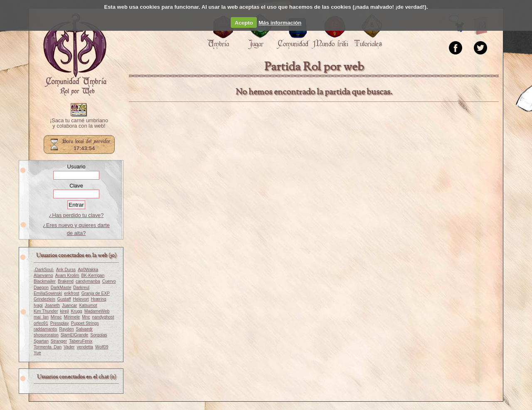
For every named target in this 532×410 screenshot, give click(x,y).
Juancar (69, 305)
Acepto (244, 23)
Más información (280, 23)
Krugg (76, 311)
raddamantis (45, 329)
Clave (76, 186)
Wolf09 (102, 347)
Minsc (56, 317)
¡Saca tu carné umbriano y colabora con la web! (79, 123)
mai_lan (41, 317)
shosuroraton (46, 335)
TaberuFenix (81, 341)
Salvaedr (84, 329)
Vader (69, 347)
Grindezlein (44, 299)
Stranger (59, 341)
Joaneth (52, 305)
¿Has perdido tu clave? (76, 215)
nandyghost (103, 317)
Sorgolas (99, 335)
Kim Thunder (46, 311)
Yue (37, 353)
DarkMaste (61, 288)
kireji (64, 311)
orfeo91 (41, 323)
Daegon (41, 288)
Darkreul (81, 288)
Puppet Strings (85, 323)
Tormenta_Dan (48, 347)
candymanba (88, 281)
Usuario (76, 167)
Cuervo (109, 281)
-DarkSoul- (44, 270)
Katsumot (88, 305)
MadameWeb (97, 311)
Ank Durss (66, 270)
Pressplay (60, 323)
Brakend (66, 281)
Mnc (86, 317)
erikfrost (71, 293)
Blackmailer (45, 281)
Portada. (75, 54)
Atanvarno (43, 275)
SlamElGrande (75, 335)
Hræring (99, 299)
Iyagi (38, 305)
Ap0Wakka (88, 270)
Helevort (81, 299)
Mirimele (72, 317)
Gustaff (64, 299)
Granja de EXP (96, 293)
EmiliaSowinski (48, 293)
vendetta (85, 347)
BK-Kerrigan (93, 275)
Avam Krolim (67, 275)
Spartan (41, 341)
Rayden (66, 329)
